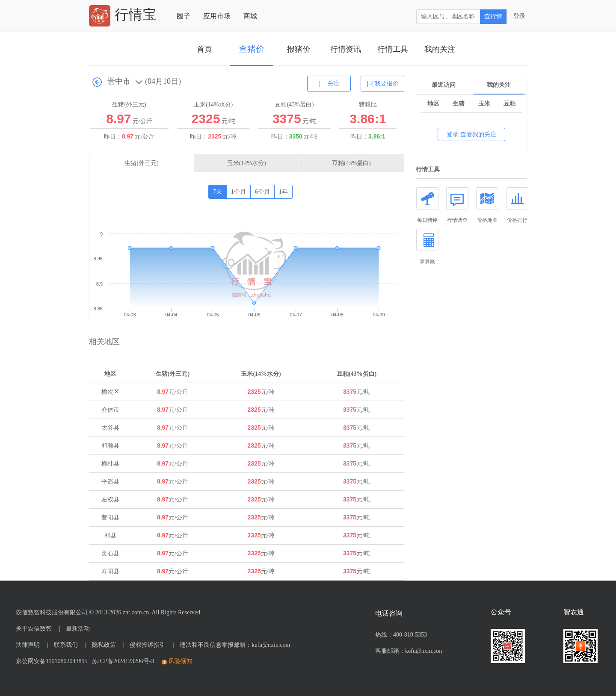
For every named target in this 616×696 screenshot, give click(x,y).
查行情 (493, 16)
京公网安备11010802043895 (52, 661)
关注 (333, 84)
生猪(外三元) (141, 163)
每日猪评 (427, 205)
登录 (519, 16)
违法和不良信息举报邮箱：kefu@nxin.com (235, 645)
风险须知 (181, 661)
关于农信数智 (34, 629)
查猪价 (252, 49)
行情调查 (457, 205)
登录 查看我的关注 (471, 134)
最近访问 (444, 85)
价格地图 (487, 205)
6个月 (262, 192)
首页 (204, 49)
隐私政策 (104, 645)
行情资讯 (346, 49)
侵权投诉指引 (148, 645)
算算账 (427, 247)
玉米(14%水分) (247, 163)
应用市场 (217, 16)
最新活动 (78, 629)
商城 (250, 16)
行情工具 (393, 49)
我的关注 (440, 49)
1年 (283, 192)
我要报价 (387, 84)
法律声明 (28, 645)
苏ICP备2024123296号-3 (121, 661)
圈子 (184, 16)
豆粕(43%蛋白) (351, 163)
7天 (218, 192)
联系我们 (66, 645)
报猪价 (299, 49)
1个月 (238, 192)
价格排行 (517, 205)
